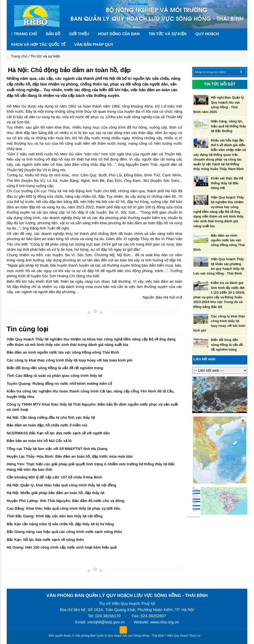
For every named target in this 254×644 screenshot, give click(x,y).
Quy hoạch (207, 34)
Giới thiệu (79, 34)
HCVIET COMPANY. (204, 637)
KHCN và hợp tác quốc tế (38, 45)
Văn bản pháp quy (94, 45)
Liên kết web (205, 359)
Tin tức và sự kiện (168, 34)
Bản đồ (53, 34)
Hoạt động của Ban (119, 34)
